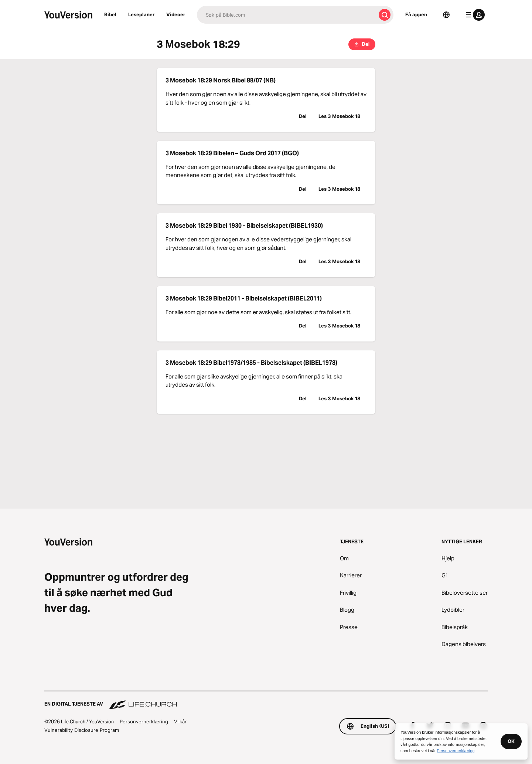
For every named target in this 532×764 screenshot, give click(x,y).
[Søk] (286, 15)
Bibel (110, 14)
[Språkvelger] (446, 15)
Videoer (176, 14)
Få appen (416, 14)
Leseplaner (141, 14)
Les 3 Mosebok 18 (340, 116)
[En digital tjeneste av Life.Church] (266, 700)
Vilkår (180, 721)
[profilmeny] (474, 15)
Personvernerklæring (144, 721)
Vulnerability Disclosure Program (82, 730)
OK (511, 741)
